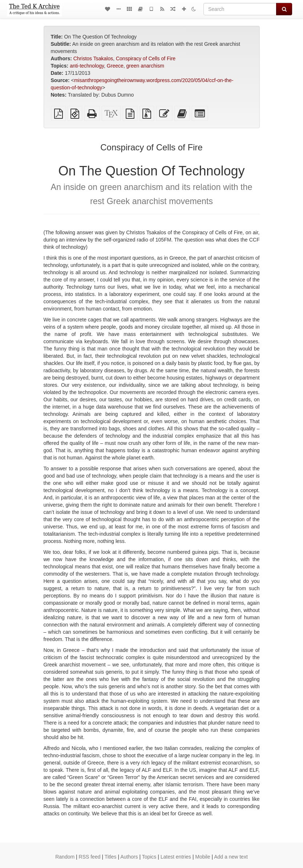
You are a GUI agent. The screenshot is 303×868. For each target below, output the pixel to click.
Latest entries (176, 857)
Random (65, 857)
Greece (115, 66)
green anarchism (145, 66)
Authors (129, 857)
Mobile (203, 857)
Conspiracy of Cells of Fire (146, 58)
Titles (111, 857)
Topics (149, 857)
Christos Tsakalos (93, 58)
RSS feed (90, 857)
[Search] (240, 9)
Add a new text (231, 857)
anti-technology (87, 66)
